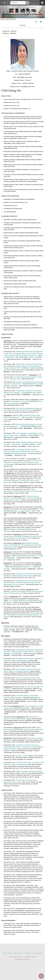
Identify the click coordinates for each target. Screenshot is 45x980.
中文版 (4, 3)
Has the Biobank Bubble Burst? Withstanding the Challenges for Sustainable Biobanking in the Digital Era (24, 615)
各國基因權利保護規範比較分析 (31, 697)
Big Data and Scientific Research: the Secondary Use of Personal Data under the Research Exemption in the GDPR (22, 545)
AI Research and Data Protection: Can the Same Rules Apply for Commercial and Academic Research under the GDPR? (23, 498)
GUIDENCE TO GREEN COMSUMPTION (37, 953)
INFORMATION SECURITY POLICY (18, 953)
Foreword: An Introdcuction (32, 687)
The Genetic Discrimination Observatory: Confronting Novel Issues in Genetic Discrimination (22, 481)
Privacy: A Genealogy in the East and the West (29, 771)
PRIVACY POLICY (10, 953)
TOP (41, 976)
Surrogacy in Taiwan (22, 756)
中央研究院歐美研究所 (23, 12)
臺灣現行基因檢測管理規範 (22, 708)
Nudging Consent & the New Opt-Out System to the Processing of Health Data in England (23, 729)
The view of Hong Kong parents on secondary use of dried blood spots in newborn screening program (23, 462)
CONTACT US (5, 953)
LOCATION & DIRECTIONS (27, 953)
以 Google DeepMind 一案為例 (27, 511)
